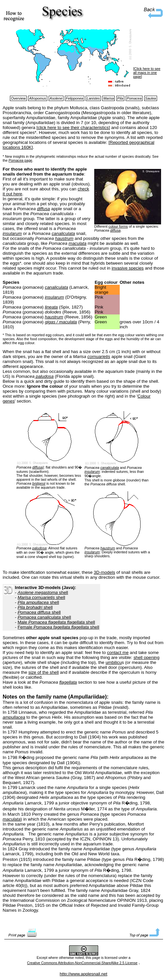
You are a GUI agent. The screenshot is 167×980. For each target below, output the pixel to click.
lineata (51, 307)
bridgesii (39, 483)
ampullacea (14, 717)
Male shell (56, 622)
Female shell (58, 627)
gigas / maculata (61, 322)
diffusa (115, 230)
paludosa (44, 376)
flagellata (68, 682)
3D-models (104, 572)
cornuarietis (99, 357)
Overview (18, 98)
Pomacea (16, 160)
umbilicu (114, 662)
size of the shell (44, 672)
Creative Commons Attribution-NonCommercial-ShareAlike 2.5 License (82, 963)
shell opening (147, 657)
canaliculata (63, 233)
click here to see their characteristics (73, 128)
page (28, 160)
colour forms (118, 226)
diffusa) (38, 467)
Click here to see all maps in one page (147, 73)
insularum (12, 233)
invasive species (127, 268)
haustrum (64, 238)
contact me (118, 653)
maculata (77, 243)
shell (43, 592)
